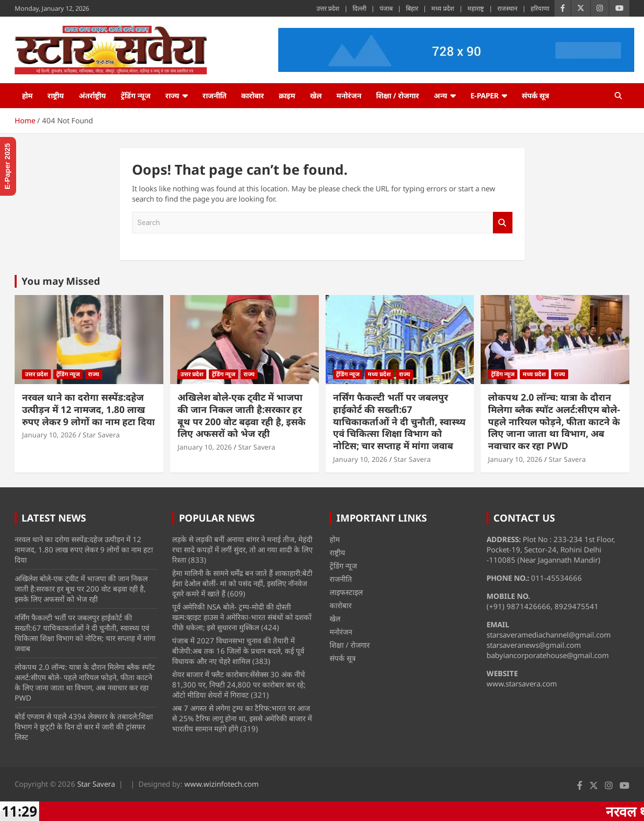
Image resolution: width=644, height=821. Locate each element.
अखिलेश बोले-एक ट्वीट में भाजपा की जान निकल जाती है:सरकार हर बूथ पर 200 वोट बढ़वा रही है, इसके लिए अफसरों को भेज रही (242, 415)
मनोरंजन (349, 95)
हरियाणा (540, 8)
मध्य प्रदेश (443, 8)
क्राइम (287, 95)
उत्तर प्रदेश (328, 8)
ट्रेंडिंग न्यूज (136, 95)
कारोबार (253, 95)
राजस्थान (507, 8)
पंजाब (386, 8)
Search (503, 223)
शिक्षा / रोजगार (398, 95)
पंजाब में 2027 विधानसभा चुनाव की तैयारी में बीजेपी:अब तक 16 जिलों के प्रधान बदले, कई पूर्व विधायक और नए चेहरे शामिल (238, 651)
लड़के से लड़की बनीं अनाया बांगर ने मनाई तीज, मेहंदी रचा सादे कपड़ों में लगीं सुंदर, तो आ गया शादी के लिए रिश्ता (242, 549)
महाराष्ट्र (476, 8)
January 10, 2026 (49, 435)
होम (27, 95)
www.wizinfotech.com (222, 784)
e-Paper (485, 95)
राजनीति (214, 95)
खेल (316, 95)
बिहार (412, 8)
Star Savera (101, 435)
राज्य (172, 95)
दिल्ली (359, 8)
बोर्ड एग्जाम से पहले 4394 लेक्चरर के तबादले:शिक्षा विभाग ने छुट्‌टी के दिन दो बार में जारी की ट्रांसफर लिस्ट (84, 727)
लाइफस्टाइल (346, 592)
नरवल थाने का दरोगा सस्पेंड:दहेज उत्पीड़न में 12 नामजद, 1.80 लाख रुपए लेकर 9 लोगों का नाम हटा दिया (89, 409)
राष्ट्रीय (56, 95)
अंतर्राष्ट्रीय (92, 95)
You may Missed (61, 281)
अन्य (441, 95)
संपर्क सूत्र (535, 95)
